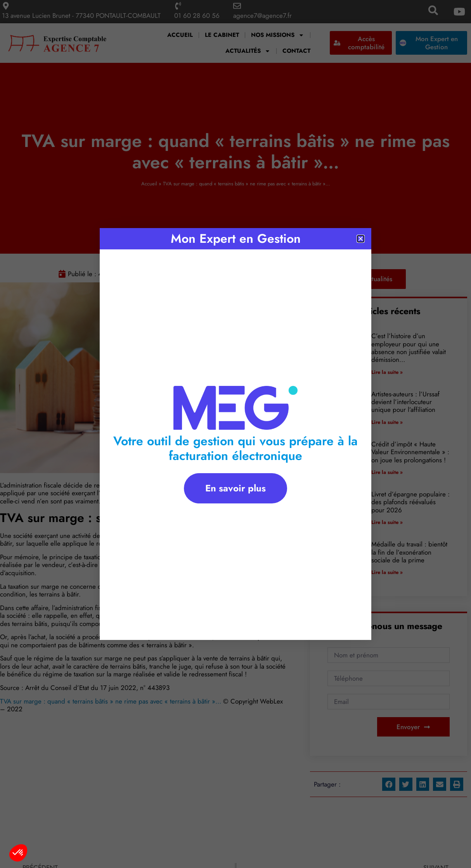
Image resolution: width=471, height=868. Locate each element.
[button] (18, 853)
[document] (235, 434)
